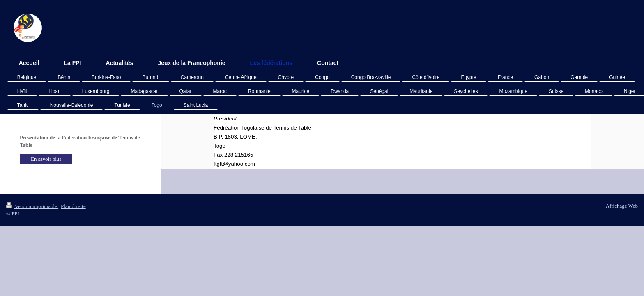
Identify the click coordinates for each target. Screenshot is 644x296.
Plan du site (73, 206)
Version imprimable (32, 206)
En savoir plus (46, 159)
